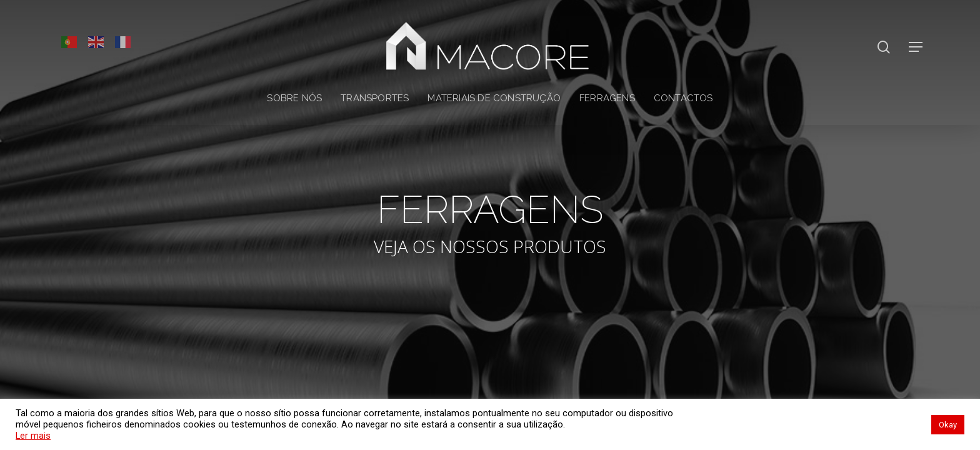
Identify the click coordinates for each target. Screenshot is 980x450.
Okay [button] (948, 425)
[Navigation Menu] (916, 47)
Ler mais (33, 436)
